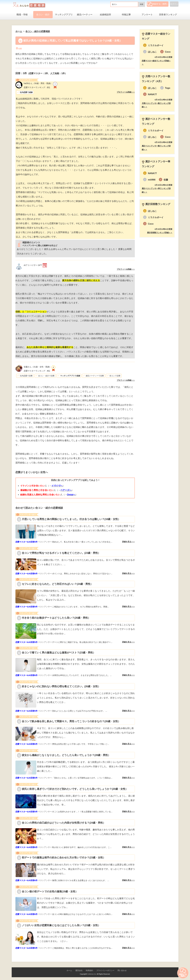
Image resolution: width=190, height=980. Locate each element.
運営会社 (79, 970)
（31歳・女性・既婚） (38, 367)
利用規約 (89, 970)
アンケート (147, 15)
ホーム (69, 970)
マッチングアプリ (64, 15)
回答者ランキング (168, 15)
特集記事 (126, 15)
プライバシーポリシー (105, 970)
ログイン (174, 4)
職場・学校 (22, 15)
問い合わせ (122, 970)
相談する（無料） (158, 4)
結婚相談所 (105, 15)
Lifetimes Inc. (92, 974)
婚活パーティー (85, 15)
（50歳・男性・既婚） (38, 83)
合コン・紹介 (43, 15)
